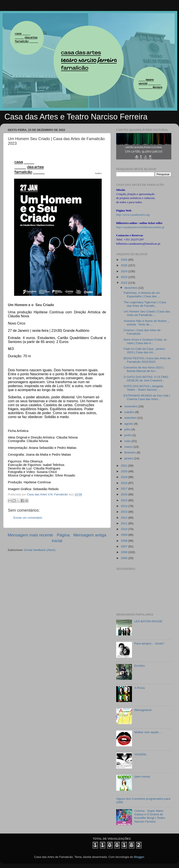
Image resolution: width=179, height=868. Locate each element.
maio (128, 441)
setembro (131, 418)
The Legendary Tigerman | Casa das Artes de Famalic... (145, 304)
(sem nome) (142, 777)
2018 (125, 483)
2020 (125, 471)
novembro (131, 406)
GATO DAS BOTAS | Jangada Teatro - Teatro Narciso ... (143, 388)
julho (128, 429)
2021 (125, 466)
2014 (125, 506)
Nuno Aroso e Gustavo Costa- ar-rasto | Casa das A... (146, 341)
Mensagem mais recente (30, 535)
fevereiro (130, 452)
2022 (125, 283)
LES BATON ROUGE (148, 621)
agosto (129, 424)
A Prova (139, 688)
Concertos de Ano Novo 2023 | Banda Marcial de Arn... (144, 369)
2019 (125, 477)
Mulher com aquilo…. (148, 732)
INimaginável (143, 710)
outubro (130, 412)
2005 (125, 558)
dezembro (131, 288)
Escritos (139, 666)
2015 (125, 500)
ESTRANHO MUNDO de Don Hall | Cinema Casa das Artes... (147, 397)
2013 (125, 512)
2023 (125, 277)
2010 (125, 529)
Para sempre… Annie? (149, 643)
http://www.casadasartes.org (133, 215)
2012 (125, 518)
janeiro (129, 458)
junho (128, 435)
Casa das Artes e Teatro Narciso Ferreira (76, 117)
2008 (125, 541)
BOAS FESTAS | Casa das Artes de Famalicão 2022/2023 (147, 360)
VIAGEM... (141, 754)
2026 (125, 260)
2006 (125, 552)
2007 (125, 546)
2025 (125, 265)
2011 (125, 523)
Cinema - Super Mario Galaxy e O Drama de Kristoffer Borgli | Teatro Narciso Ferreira (150, 816)
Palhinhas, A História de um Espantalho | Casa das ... (142, 295)
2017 (125, 489)
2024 (125, 271)
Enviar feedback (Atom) (40, 550)
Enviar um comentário (28, 518)
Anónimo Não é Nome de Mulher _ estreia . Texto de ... (146, 323)
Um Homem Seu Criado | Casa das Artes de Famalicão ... (147, 313)
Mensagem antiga (90, 535)
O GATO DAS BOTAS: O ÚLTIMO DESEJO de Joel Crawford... (146, 379)
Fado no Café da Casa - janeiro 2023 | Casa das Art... (144, 351)
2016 (125, 494)
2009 (125, 535)
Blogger (139, 857)
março (129, 447)
